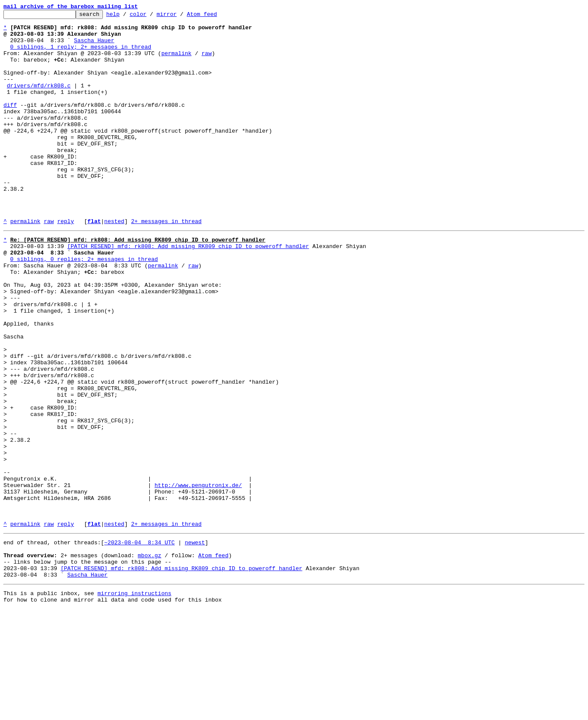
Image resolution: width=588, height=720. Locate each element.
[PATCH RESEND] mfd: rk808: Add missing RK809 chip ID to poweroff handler (188, 291)
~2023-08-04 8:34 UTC (139, 644)
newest (195, 644)
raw (206, 62)
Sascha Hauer (94, 47)
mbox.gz (150, 660)
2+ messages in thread (166, 264)
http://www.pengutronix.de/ (198, 578)
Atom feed (215, 16)
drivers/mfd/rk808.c (39, 101)
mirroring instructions (134, 703)
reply (66, 264)
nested (114, 264)
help (126, 16)
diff (10, 124)
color (151, 16)
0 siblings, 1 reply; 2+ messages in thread (81, 54)
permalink (176, 62)
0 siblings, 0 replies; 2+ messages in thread (84, 307)
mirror (180, 16)
